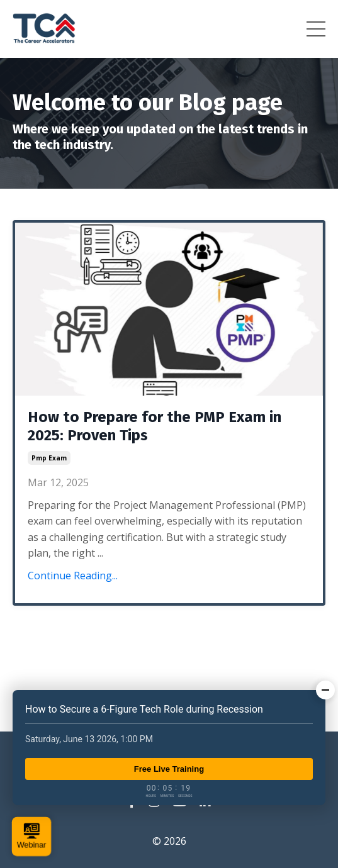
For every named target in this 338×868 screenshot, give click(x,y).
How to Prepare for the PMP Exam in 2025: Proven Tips (155, 426)
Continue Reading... (73, 576)
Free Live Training (169, 769)
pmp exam (49, 458)
